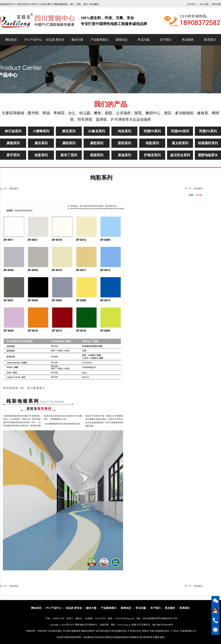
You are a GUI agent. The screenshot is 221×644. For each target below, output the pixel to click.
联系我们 (210, 40)
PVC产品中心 (33, 40)
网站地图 (217, 4)
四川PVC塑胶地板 (75, 625)
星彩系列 (14, 189)
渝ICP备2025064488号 (163, 625)
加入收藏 (204, 4)
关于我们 (166, 40)
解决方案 (77, 40)
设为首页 (191, 4)
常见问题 (144, 40)
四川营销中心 (91, 625)
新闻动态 (122, 40)
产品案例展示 (99, 40)
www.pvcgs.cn (124, 625)
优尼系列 (198, 189)
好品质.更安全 (55, 40)
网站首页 (11, 40)
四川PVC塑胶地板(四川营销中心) (25, 4)
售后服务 (188, 40)
